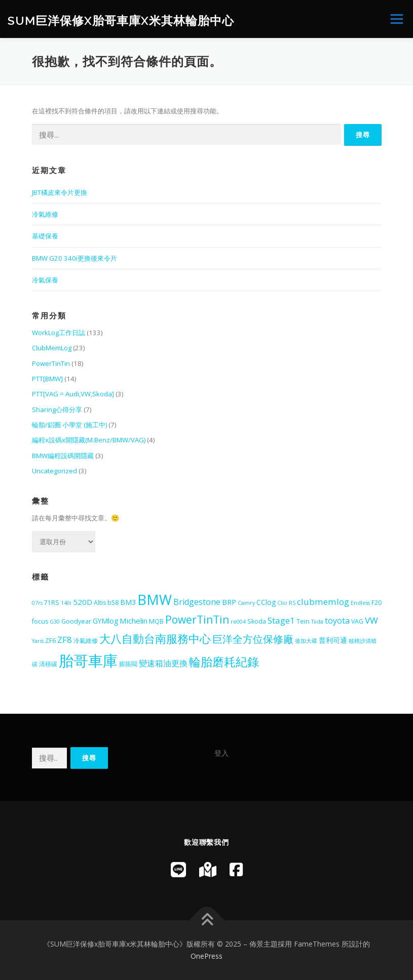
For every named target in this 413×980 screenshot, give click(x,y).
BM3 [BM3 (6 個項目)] (128, 602)
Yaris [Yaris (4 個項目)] (38, 641)
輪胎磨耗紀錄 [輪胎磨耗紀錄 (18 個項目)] (224, 662)
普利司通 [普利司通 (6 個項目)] (333, 640)
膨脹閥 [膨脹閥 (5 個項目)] (128, 664)
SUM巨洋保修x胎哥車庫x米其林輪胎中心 (121, 20)
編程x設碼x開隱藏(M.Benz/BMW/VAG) (89, 440)
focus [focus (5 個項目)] (40, 621)
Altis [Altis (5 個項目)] (100, 603)
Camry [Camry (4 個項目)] (246, 603)
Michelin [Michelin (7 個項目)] (134, 621)
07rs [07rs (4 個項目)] (37, 603)
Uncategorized (54, 471)
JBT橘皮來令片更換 (60, 192)
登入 (221, 753)
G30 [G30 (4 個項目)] (55, 622)
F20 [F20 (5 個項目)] (377, 603)
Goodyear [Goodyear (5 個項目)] (76, 621)
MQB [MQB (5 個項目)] (156, 621)
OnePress (206, 956)
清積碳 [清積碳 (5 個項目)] (48, 664)
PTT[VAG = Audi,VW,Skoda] (73, 394)
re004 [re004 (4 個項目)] (238, 622)
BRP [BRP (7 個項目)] (229, 602)
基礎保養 (45, 236)
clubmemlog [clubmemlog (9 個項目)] (323, 602)
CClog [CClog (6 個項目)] (266, 602)
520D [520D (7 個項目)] (83, 602)
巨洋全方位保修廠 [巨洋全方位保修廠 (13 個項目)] (253, 639)
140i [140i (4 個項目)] (66, 603)
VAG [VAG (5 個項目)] (357, 621)
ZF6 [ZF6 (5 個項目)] (50, 641)
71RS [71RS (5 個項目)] (52, 603)
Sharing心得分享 (57, 410)
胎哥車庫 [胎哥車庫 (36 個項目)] (88, 661)
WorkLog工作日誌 (59, 333)
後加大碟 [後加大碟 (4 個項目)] (306, 641)
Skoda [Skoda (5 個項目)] (257, 621)
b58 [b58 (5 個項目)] (113, 603)
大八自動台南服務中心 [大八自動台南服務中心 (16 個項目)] (155, 638)
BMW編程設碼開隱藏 (63, 456)
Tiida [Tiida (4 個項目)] (317, 622)
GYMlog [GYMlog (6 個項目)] (105, 621)
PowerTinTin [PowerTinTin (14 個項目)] (197, 620)
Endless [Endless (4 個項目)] (360, 603)
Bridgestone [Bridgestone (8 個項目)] (197, 602)
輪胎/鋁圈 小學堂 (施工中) (69, 425)
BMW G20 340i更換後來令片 (74, 258)
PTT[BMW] (47, 379)
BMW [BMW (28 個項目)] (155, 600)
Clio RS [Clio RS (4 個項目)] (286, 603)
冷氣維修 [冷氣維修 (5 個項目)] (86, 641)
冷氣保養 (45, 280)
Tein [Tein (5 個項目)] (303, 621)
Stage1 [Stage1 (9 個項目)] (281, 620)
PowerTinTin (51, 363)
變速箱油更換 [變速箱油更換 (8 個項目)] (163, 663)
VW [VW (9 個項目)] (371, 620)
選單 (395, 19)
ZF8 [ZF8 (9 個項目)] (65, 640)
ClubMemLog (52, 348)
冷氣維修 (45, 214)
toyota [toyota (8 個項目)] (337, 621)
